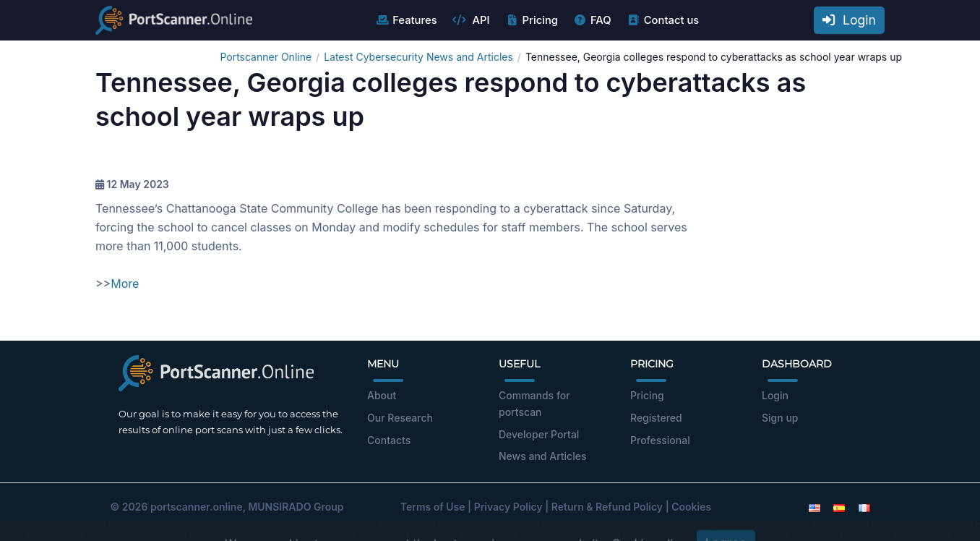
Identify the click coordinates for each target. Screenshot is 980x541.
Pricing (532, 20)
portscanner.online (197, 507)
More (125, 284)
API (471, 20)
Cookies (691, 507)
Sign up (780, 418)
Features (406, 20)
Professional (660, 440)
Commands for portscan (534, 404)
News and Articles (542, 456)
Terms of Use (433, 507)
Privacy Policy (508, 507)
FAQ (592, 20)
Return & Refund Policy (607, 507)
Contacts (389, 440)
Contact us (663, 20)
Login (849, 20)
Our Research (400, 418)
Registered (656, 418)
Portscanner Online (266, 57)
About (382, 395)
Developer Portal (539, 434)
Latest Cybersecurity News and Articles (418, 57)
